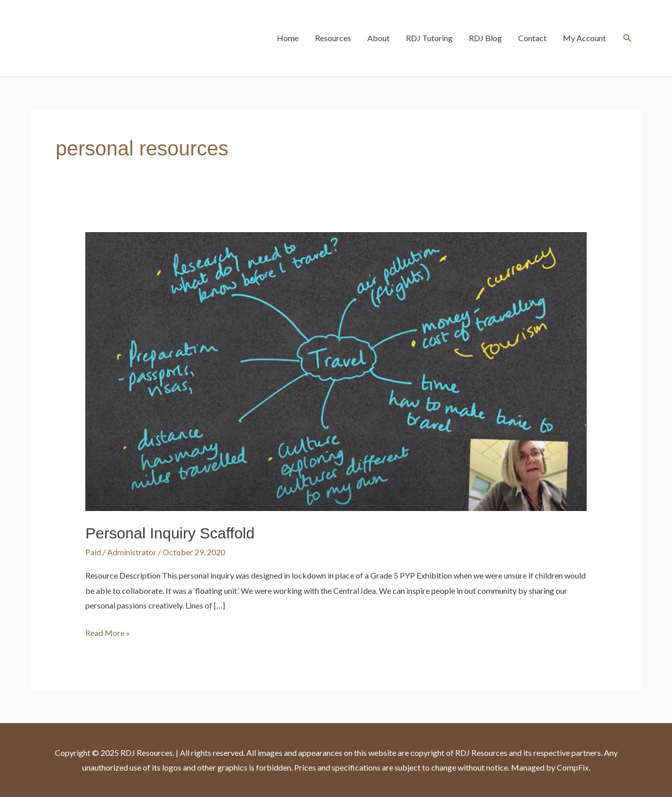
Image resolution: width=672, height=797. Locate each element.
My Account (584, 38)
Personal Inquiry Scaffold (170, 533)
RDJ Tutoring (429, 38)
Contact (532, 38)
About (378, 38)
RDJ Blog (485, 38)
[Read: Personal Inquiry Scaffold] (336, 371)
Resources (333, 38)
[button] (628, 38)
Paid (93, 552)
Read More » (108, 631)
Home (288, 38)
